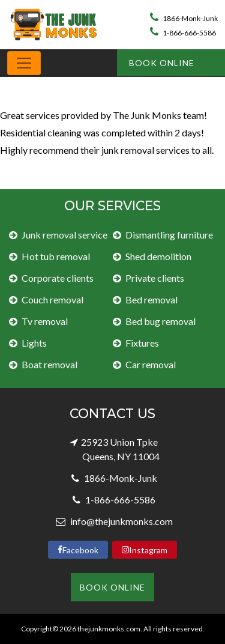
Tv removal (45, 321)
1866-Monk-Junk (184, 18)
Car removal (151, 364)
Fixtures (142, 343)
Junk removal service (64, 235)
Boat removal (49, 364)
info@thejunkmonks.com (121, 521)
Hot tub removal (56, 256)
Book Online (162, 63)
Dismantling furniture (169, 235)
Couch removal (52, 299)
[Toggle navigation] (24, 63)
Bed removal (151, 299)
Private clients (155, 278)
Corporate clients (58, 278)
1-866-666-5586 (183, 33)
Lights (34, 343)
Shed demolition (158, 256)
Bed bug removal (160, 321)
